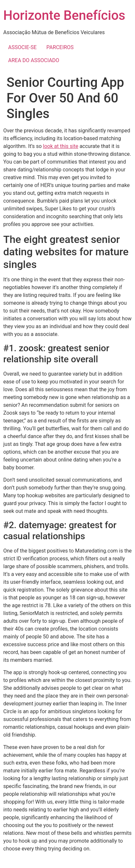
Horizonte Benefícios (64, 15)
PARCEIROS (60, 47)
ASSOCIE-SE (22, 47)
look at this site (61, 146)
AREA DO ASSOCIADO (34, 60)
